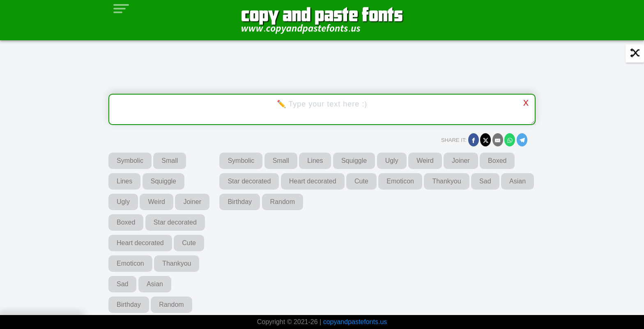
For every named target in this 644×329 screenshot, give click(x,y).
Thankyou (177, 263)
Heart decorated (140, 243)
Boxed (126, 222)
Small (170, 161)
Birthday (129, 305)
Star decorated (175, 222)
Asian (155, 284)
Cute (189, 243)
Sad (122, 284)
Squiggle (163, 181)
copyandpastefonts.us (355, 322)
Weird (156, 202)
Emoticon (130, 263)
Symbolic (130, 161)
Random (171, 305)
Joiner (192, 202)
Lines (124, 181)
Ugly (123, 202)
